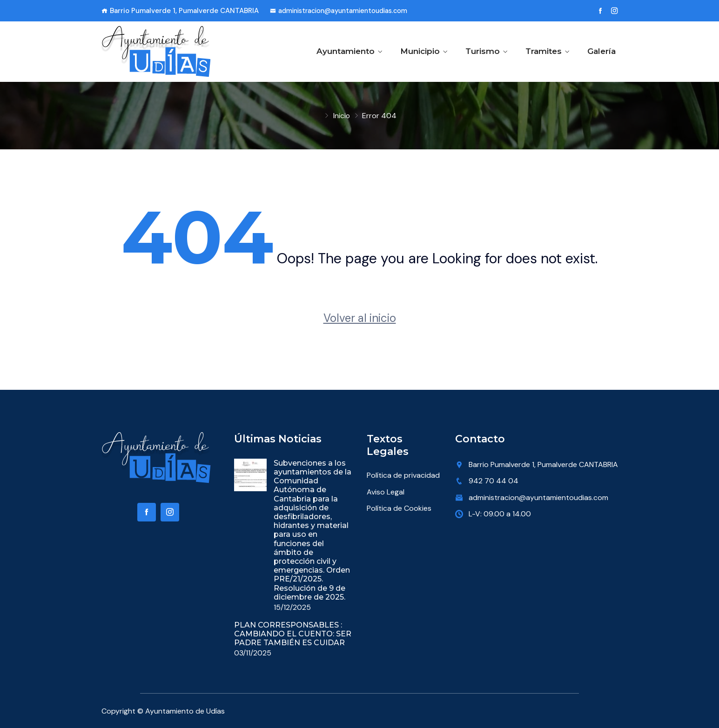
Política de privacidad (403, 475)
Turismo (483, 51)
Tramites (544, 51)
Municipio (420, 51)
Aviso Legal (386, 492)
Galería (601, 51)
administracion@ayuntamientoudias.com (343, 11)
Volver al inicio (360, 318)
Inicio (341, 116)
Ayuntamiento (346, 51)
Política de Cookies (399, 508)
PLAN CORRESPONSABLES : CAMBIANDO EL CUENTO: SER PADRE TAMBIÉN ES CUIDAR (293, 633)
